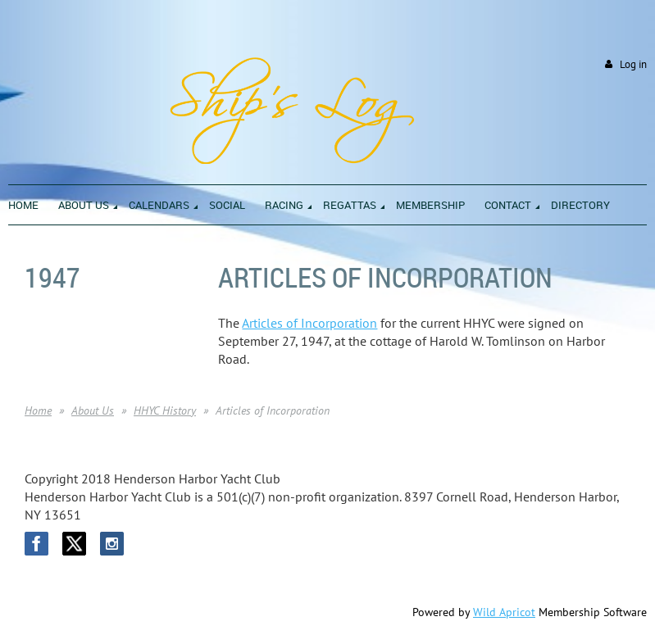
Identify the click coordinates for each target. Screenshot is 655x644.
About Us (93, 410)
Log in (633, 64)
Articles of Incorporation (309, 323)
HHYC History (165, 410)
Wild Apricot (504, 612)
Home (38, 410)
